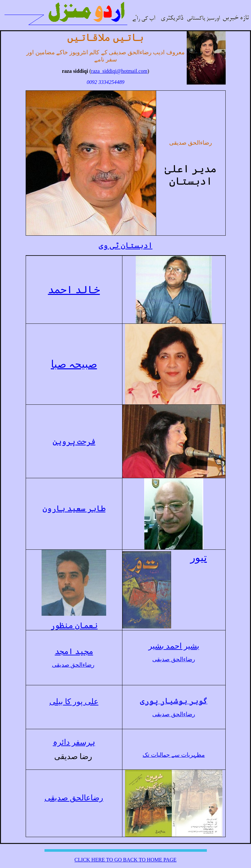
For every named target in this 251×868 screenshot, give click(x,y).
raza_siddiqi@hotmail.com (119, 71)
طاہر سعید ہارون (74, 508)
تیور (199, 558)
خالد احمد (74, 290)
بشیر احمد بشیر (174, 646)
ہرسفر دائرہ (74, 742)
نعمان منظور (74, 625)
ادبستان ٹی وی (126, 245)
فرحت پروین (74, 441)
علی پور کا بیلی (74, 702)
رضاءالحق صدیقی (73, 665)
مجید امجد (74, 651)
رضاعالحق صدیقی (74, 798)
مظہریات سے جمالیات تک (174, 755)
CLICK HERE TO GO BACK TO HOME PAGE (125, 860)
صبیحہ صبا (74, 364)
